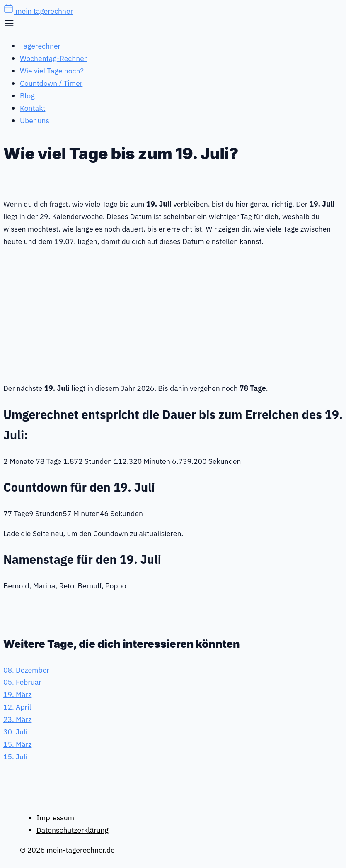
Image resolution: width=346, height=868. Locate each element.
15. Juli (15, 757)
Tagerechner (40, 46)
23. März (17, 719)
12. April (17, 707)
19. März (17, 694)
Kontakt (33, 108)
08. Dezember (26, 670)
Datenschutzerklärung (73, 830)
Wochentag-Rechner (53, 58)
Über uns (35, 121)
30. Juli (15, 732)
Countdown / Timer (51, 83)
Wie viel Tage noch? (52, 71)
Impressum (55, 818)
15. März (17, 744)
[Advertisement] (173, 313)
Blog (27, 96)
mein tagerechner (38, 11)
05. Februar (22, 682)
